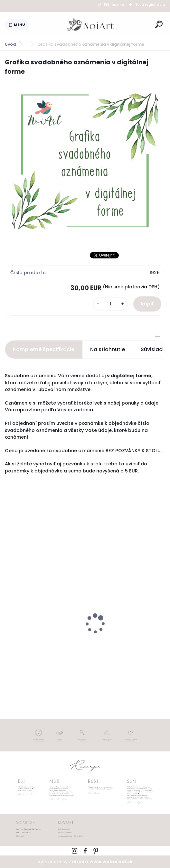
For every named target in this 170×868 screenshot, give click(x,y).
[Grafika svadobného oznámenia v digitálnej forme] (85, 161)
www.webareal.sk (111, 862)
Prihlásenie (114, 5)
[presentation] (9, 612)
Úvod (10, 44)
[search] (159, 24)
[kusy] (110, 304)
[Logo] (91, 25)
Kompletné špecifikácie (44, 349)
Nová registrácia (150, 5)
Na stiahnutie (108, 349)
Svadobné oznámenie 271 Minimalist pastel (41, 635)
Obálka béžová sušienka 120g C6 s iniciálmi (122, 635)
